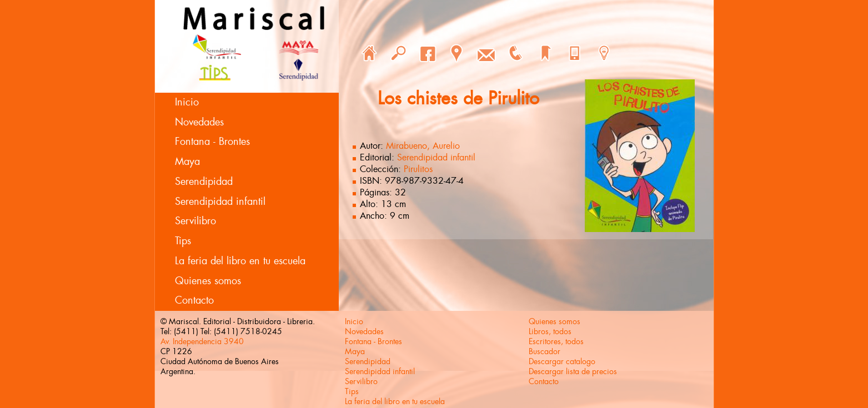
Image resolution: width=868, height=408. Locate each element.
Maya (187, 162)
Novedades (199, 122)
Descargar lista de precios (573, 371)
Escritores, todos (556, 341)
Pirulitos (418, 169)
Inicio (187, 102)
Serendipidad (204, 182)
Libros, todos (550, 331)
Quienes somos (208, 281)
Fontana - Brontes (212, 142)
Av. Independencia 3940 (202, 341)
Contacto (194, 300)
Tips (183, 241)
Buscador (545, 351)
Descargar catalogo (562, 361)
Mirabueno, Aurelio (423, 146)
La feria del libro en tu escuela (240, 261)
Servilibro (195, 221)
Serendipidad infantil (220, 202)
